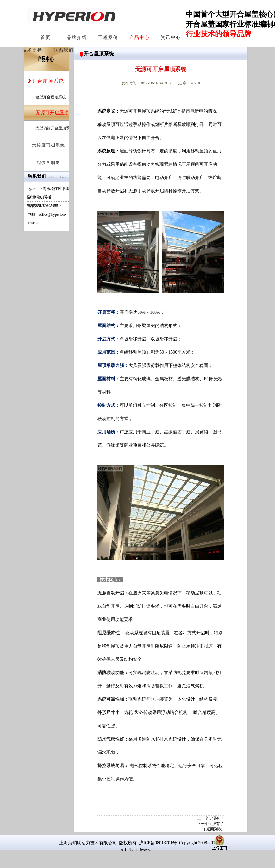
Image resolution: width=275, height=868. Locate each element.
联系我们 (64, 50)
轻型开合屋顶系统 (51, 97)
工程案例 (108, 37)
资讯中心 (171, 37)
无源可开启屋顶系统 (57, 113)
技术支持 (32, 50)
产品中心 (140, 37)
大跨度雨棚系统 (46, 145)
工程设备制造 (44, 163)
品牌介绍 (77, 37)
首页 (46, 37)
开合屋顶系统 (46, 81)
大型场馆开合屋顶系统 (54, 128)
